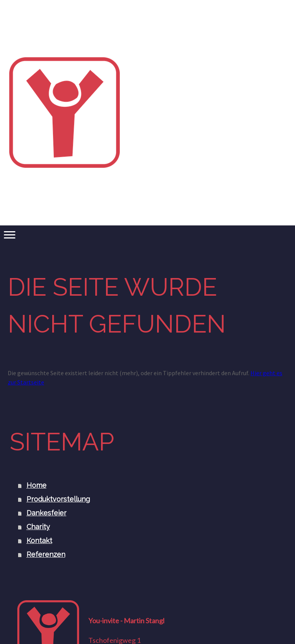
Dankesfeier (46, 513)
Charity (38, 527)
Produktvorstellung (58, 499)
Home (36, 485)
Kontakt (39, 541)
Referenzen (46, 554)
